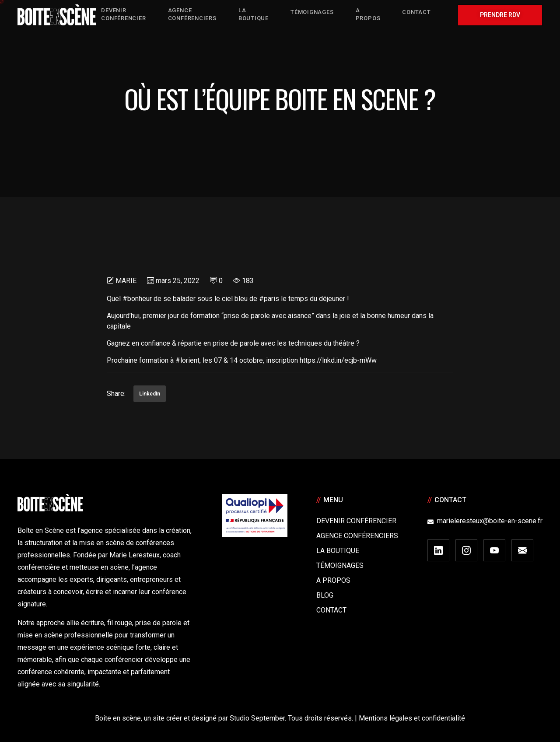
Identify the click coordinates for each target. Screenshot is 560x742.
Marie (126, 281)
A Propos (333, 580)
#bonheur (137, 299)
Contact (331, 610)
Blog (325, 595)
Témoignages (340, 565)
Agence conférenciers (357, 536)
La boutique (338, 551)
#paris (269, 299)
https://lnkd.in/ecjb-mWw (338, 360)
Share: (116, 394)
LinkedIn (150, 394)
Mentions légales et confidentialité (412, 718)
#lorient (187, 360)
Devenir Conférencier (356, 521)
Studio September (257, 718)
